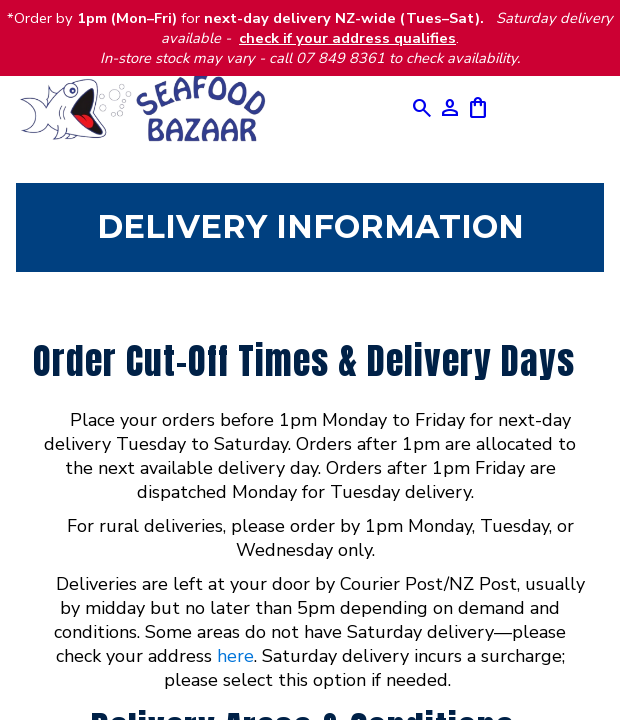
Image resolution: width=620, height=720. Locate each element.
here (235, 656)
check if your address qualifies (347, 38)
